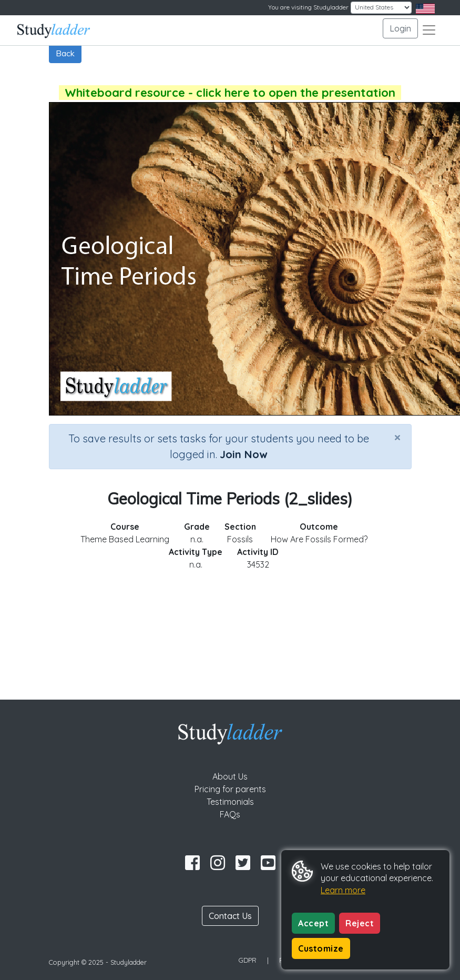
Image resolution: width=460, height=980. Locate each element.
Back (65, 53)
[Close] (397, 437)
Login (400, 28)
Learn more (343, 890)
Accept (313, 923)
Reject (360, 923)
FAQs (230, 814)
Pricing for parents (230, 789)
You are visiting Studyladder (308, 7)
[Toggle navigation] (429, 30)
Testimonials (230, 802)
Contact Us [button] (230, 916)
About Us (230, 776)
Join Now (243, 454)
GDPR (248, 960)
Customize (321, 948)
